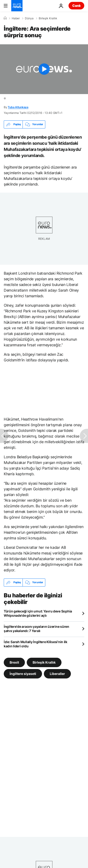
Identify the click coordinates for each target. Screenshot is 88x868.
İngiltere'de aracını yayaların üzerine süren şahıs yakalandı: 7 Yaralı (36, 629)
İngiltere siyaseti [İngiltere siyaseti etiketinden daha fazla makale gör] (23, 673)
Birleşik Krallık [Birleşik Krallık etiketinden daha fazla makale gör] (44, 662)
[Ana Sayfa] (5, 18)
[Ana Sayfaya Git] (17, 6)
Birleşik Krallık (48, 18)
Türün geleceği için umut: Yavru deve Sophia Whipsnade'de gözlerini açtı (38, 613)
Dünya (29, 18)
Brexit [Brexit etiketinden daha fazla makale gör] (14, 662)
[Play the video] (44, 69)
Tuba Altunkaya (18, 107)
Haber (16, 18)
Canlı (76, 6)
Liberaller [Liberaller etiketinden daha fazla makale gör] (57, 673)
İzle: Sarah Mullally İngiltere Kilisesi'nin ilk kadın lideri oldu (36, 644)
